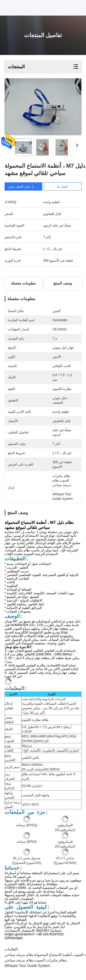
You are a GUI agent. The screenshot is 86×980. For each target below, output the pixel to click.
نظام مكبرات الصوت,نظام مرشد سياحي (35, 960)
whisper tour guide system (27, 966)
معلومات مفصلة (23, 283)
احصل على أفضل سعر (24, 186)
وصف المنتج (62, 283)
